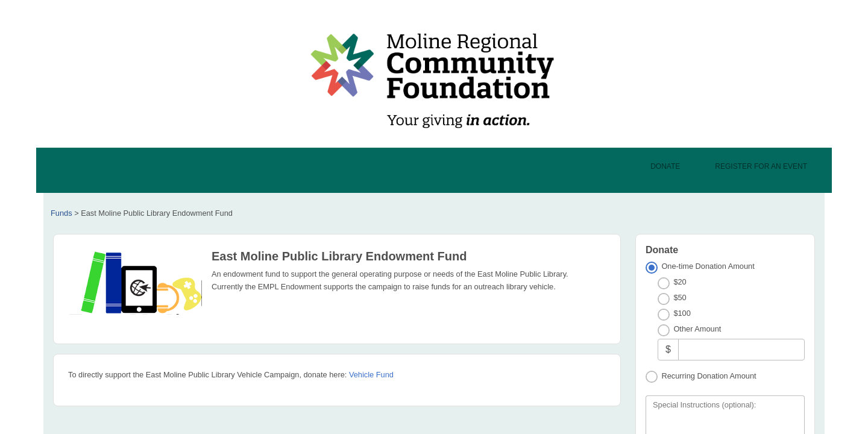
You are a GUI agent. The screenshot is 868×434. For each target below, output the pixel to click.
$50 (680, 297)
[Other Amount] (741, 349)
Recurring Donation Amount (709, 376)
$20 (680, 282)
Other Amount (697, 329)
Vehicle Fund (371, 375)
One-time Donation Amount (708, 266)
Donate (665, 166)
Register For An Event (761, 166)
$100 (682, 313)
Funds (61, 213)
